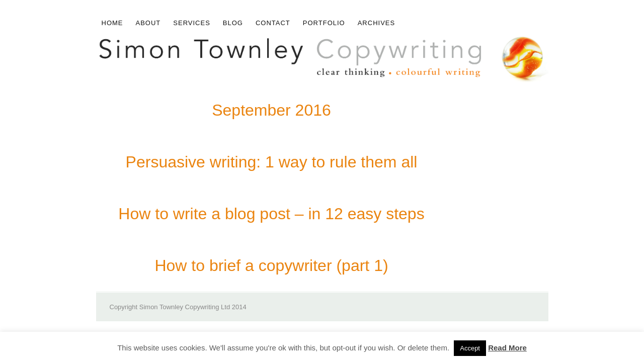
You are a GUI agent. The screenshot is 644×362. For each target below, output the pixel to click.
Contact (273, 23)
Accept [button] (470, 348)
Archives (376, 23)
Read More (507, 348)
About (148, 23)
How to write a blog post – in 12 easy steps (271, 214)
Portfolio (324, 23)
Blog (233, 23)
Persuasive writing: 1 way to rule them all (272, 162)
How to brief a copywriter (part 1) (271, 265)
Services (192, 23)
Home (112, 23)
